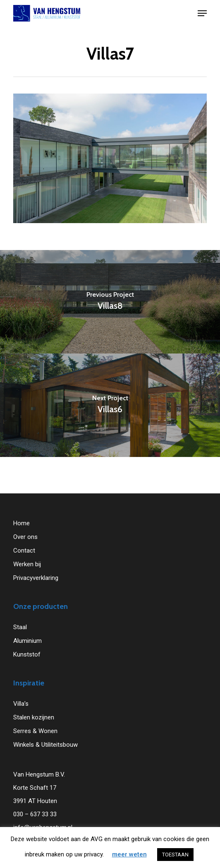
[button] (202, 13)
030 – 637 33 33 (35, 814)
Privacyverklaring (36, 578)
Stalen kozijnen (34, 717)
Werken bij (27, 564)
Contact (24, 551)
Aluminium (27, 641)
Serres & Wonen (35, 731)
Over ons (25, 537)
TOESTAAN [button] (175, 855)
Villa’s (21, 704)
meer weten (129, 854)
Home (22, 523)
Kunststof (27, 654)
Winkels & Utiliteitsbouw (45, 745)
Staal (20, 627)
